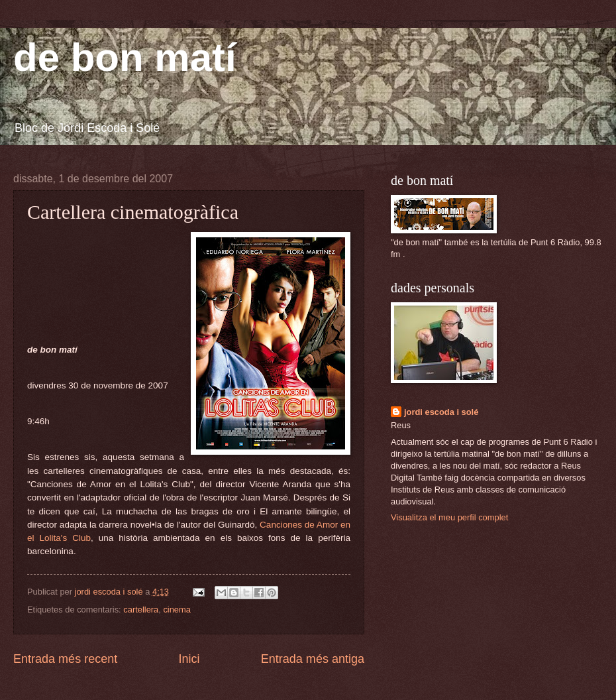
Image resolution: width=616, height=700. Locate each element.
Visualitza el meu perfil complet (449, 517)
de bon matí (125, 57)
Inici (189, 659)
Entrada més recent (65, 659)
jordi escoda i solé (441, 412)
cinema (177, 610)
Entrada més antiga (313, 659)
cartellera (141, 610)
